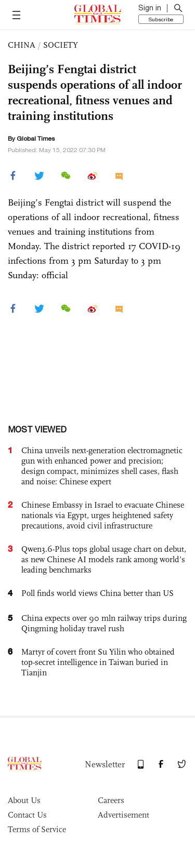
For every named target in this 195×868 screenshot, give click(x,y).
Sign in (150, 8)
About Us (24, 800)
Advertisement (123, 815)
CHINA (22, 45)
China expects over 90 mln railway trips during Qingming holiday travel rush (104, 623)
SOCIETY (61, 45)
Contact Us (27, 815)
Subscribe (161, 19)
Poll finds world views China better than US (97, 593)
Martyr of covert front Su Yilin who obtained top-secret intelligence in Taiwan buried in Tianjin (98, 662)
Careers (111, 800)
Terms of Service (37, 829)
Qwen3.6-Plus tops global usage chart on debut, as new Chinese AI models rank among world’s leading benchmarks (104, 559)
